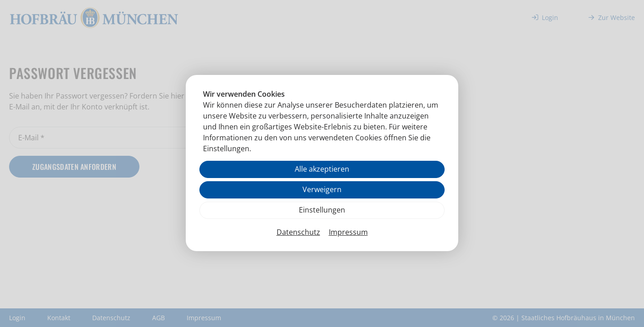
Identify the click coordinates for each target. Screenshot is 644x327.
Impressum (348, 232)
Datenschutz (298, 232)
